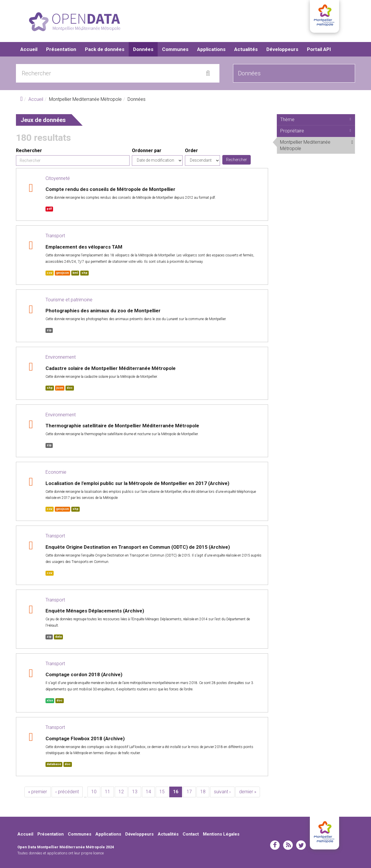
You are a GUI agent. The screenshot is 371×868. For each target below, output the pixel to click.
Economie (56, 472)
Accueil (29, 49)
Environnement (61, 357)
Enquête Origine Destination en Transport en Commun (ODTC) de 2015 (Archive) (138, 547)
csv (50, 273)
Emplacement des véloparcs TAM (84, 247)
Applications (211, 49)
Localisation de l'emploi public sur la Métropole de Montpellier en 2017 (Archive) (137, 483)
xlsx (50, 700)
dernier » (248, 792)
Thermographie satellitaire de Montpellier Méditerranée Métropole (122, 426)
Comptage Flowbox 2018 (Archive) (85, 738)
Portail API (319, 49)
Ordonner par (147, 151)
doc (70, 388)
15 (162, 792)
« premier (38, 792)
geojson (62, 273)
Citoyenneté (58, 178)
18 (203, 792)
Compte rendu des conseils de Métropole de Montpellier (110, 189)
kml (75, 273)
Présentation (61, 49)
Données (143, 49)
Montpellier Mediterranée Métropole (317, 146)
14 (148, 792)
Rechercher (29, 151)
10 (94, 792)
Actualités (246, 49)
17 (189, 792)
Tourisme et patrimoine (69, 300)
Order (191, 151)
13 (135, 792)
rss (288, 845)
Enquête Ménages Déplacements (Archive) (95, 611)
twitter (301, 845)
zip (49, 330)
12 (121, 792)
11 (108, 792)
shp (84, 273)
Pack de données (105, 49)
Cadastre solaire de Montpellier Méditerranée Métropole (111, 368)
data (58, 637)
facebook (275, 845)
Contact (191, 834)
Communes (175, 49)
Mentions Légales (221, 834)
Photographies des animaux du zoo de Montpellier (103, 311)
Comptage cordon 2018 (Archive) (84, 674)
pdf (49, 209)
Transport (55, 236)
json (60, 388)
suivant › (222, 792)
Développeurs (282, 49)
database (54, 764)
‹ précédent (67, 792)
